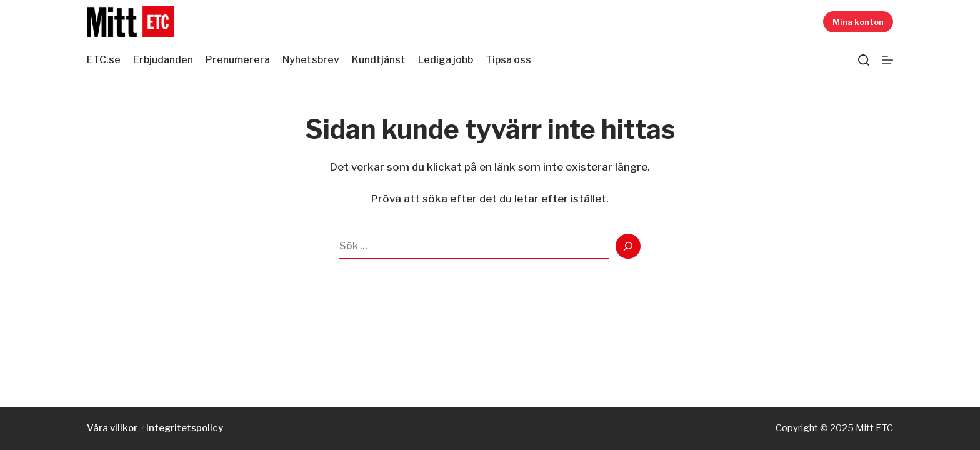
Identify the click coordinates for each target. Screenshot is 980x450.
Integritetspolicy (185, 428)
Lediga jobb (446, 60)
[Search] (628, 246)
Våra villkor (112, 428)
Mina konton (858, 22)
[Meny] (887, 60)
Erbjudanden (163, 60)
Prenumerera (238, 60)
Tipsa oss (508, 60)
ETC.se (104, 60)
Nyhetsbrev (311, 60)
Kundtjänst (379, 60)
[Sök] (864, 60)
